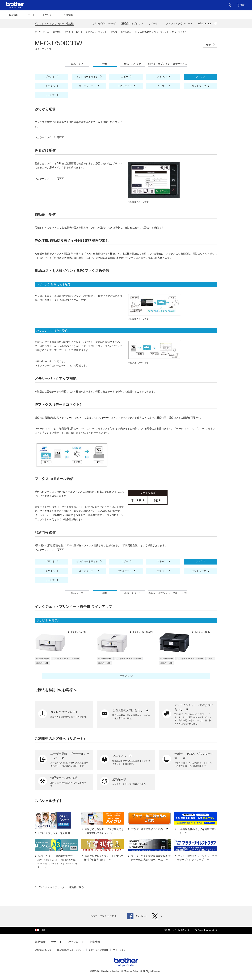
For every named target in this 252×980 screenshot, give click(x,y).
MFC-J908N (202, 632)
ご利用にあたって (43, 950)
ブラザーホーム (42, 32)
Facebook (137, 916)
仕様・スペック (133, 64)
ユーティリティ (88, 86)
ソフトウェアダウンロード (178, 23)
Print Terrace (207, 23)
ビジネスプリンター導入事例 (54, 833)
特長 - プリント (162, 32)
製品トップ (77, 64)
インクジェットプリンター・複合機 (54, 23)
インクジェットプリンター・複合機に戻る (60, 887)
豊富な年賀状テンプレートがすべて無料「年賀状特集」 (104, 858)
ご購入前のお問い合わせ (131, 710)
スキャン (162, 77)
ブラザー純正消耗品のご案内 (150, 829)
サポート (30, 15)
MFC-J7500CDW (143, 32)
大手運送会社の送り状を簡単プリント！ (197, 831)
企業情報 (68, 15)
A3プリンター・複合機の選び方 (58, 862)
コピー (125, 77)
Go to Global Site (177, 930)
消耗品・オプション (132, 23)
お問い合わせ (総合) (98, 950)
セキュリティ (125, 86)
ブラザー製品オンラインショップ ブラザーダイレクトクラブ (197, 858)
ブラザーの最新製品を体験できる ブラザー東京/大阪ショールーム (151, 858)
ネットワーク (199, 86)
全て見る (125, 676)
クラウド (162, 86)
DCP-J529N (78, 632)
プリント (51, 77)
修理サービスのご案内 (64, 778)
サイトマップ (119, 950)
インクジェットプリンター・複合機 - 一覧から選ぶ (108, 32)
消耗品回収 (119, 779)
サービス (51, 95)
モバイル (51, 86)
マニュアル (122, 756)
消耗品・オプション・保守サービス (168, 64)
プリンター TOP (73, 32)
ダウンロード (49, 15)
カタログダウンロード (104, 23)
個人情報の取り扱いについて (70, 950)
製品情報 (14, 15)
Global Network (206, 930)
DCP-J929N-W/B (143, 632)
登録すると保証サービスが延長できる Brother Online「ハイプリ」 (104, 831)
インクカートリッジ (88, 77)
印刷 (209, 45)
